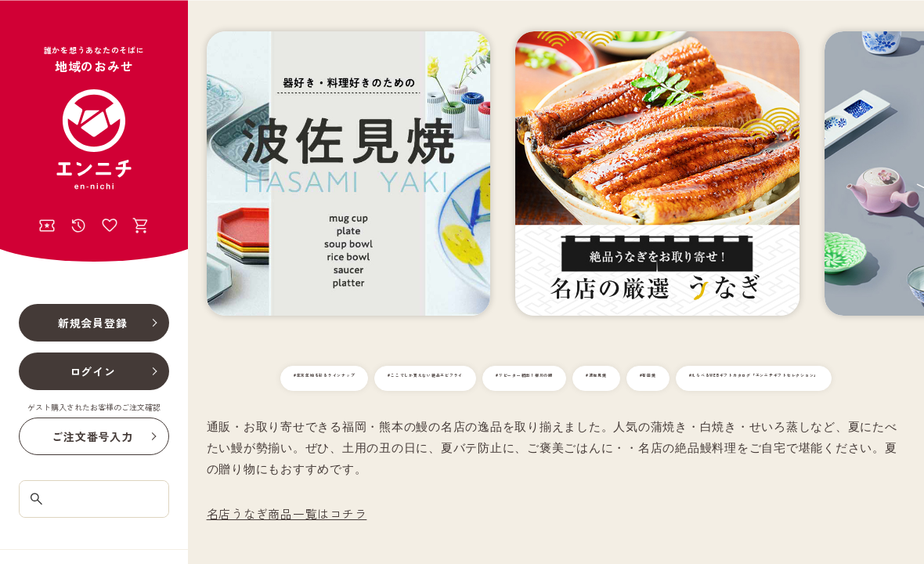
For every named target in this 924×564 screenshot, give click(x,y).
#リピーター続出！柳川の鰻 (666, 379)
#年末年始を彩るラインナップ (302, 379)
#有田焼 (860, 379)
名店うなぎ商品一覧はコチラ (287, 545)
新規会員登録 (93, 323)
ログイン (93, 371)
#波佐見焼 (785, 379)
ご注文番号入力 (92, 436)
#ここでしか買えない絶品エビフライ (487, 379)
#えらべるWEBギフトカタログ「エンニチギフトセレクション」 (556, 410)
